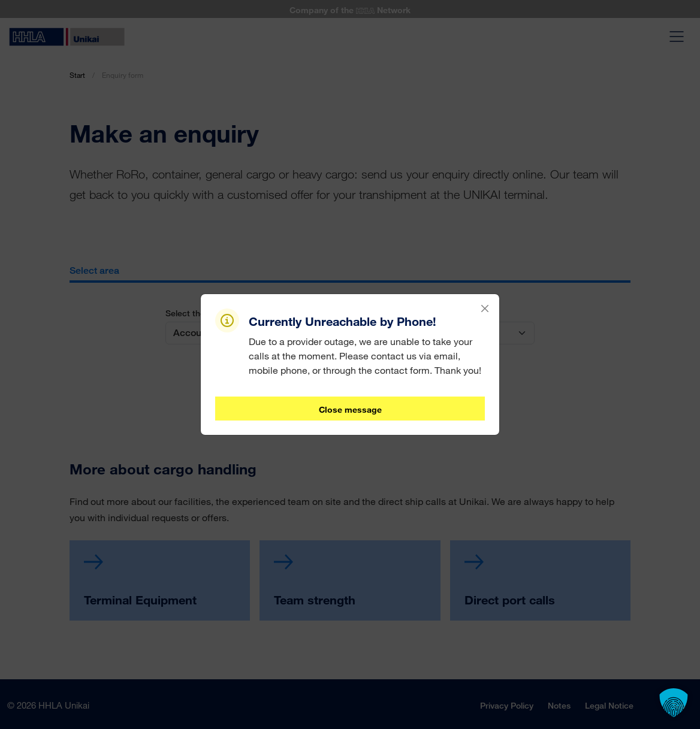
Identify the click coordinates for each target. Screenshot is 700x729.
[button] (674, 703)
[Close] (485, 308)
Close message (350, 409)
